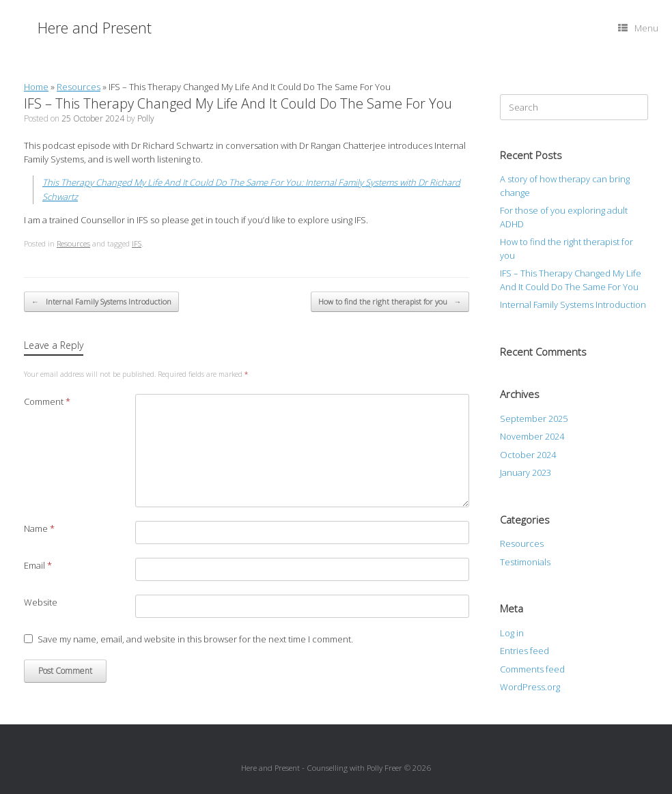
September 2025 (534, 419)
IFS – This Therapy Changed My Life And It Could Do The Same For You (571, 280)
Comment (47, 401)
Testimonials (525, 562)
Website (41, 602)
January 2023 (526, 472)
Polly (146, 118)
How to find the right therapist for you (390, 302)
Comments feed (532, 669)
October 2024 (528, 455)
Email (38, 565)
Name (39, 528)
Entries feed (524, 651)
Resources (79, 87)
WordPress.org (530, 687)
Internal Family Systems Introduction (101, 302)
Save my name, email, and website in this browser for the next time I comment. (195, 639)
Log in (512, 633)
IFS (137, 243)
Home (36, 87)
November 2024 (532, 436)
